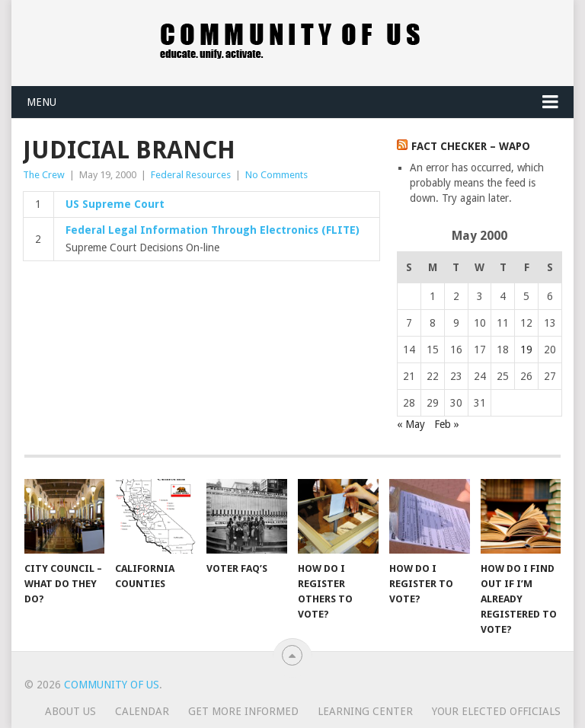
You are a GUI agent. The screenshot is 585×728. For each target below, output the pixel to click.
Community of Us (112, 685)
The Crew (44, 175)
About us (70, 711)
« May (411, 424)
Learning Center (365, 711)
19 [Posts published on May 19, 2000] (526, 350)
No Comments (277, 175)
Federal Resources (191, 175)
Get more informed (243, 711)
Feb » (447, 424)
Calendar (142, 711)
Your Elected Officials (496, 711)
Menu (42, 102)
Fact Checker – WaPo (471, 146)
